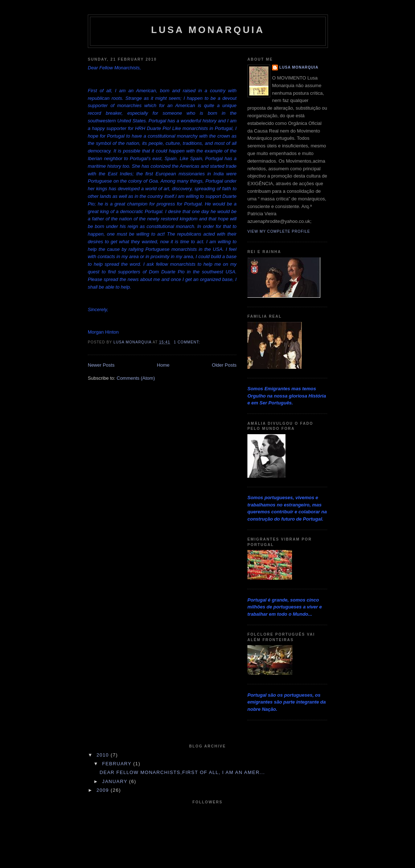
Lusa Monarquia (208, 30)
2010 (104, 755)
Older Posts (224, 365)
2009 (104, 790)
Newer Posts (101, 365)
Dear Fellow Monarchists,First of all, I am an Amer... (182, 772)
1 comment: (188, 342)
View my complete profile (279, 231)
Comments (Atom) (136, 378)
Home (163, 365)
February (118, 764)
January (116, 781)
